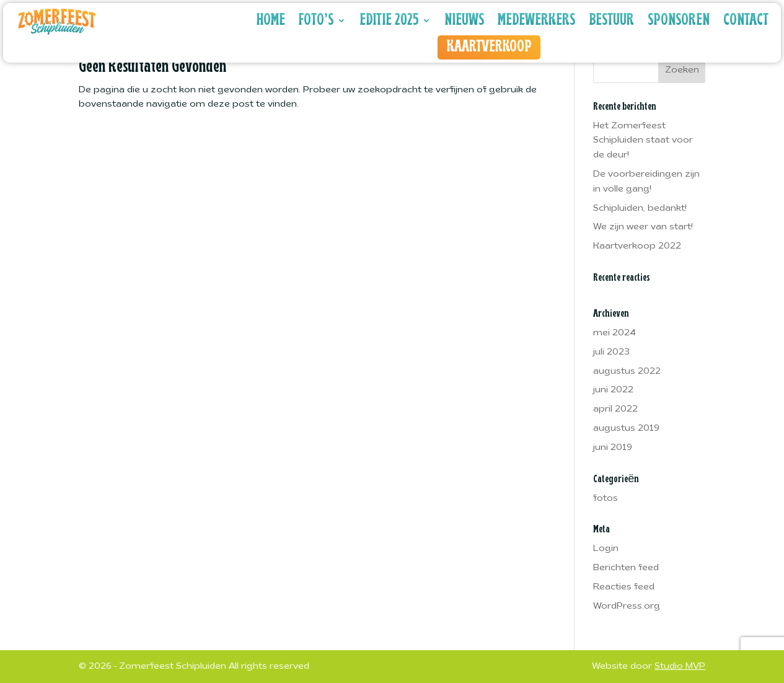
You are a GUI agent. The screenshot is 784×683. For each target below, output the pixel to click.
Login (606, 549)
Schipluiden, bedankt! (640, 209)
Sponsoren (679, 20)
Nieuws (464, 20)
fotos (606, 499)
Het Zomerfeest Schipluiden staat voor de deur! (643, 141)
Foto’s (316, 20)
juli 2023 (611, 352)
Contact (746, 20)
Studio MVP (680, 667)
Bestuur (611, 20)
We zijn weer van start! (643, 227)
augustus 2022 (627, 372)
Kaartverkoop (489, 47)
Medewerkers (536, 20)
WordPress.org (627, 606)
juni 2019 (613, 448)
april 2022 (615, 409)
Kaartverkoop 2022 (637, 246)
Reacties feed (624, 587)
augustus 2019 (626, 429)
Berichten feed (626, 568)
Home (271, 20)
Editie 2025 (389, 20)
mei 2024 (614, 333)
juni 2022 (613, 390)
